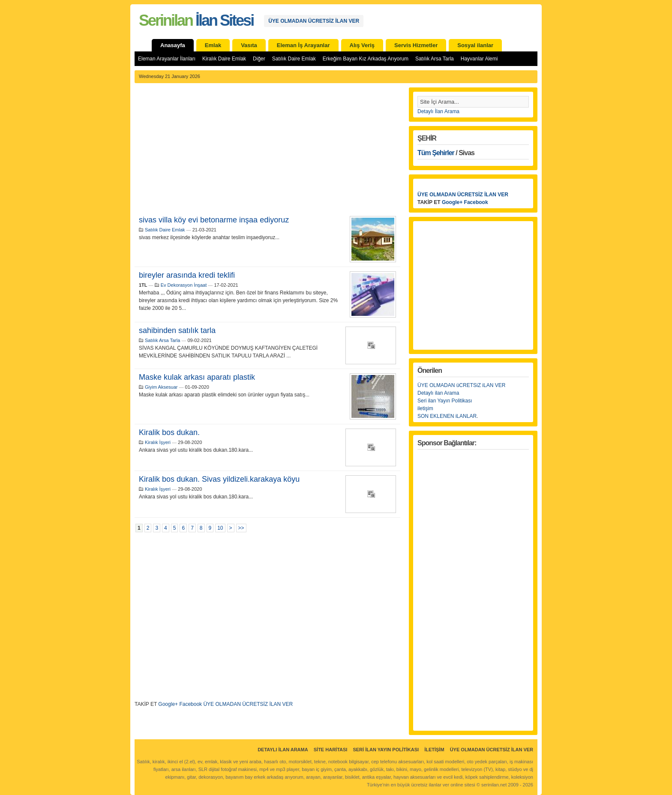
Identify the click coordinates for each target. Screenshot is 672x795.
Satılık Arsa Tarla (435, 59)
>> (241, 528)
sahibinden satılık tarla (177, 330)
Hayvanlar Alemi (479, 59)
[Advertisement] (267, 152)
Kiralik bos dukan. (169, 432)
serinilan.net (494, 785)
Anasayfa (173, 45)
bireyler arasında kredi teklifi (187, 275)
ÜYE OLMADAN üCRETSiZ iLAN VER (461, 385)
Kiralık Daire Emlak (224, 59)
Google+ (168, 704)
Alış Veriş (362, 45)
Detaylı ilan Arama (438, 393)
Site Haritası (331, 750)
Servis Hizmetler (416, 45)
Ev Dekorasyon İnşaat (184, 285)
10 (220, 528)
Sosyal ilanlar (475, 45)
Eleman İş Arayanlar (303, 45)
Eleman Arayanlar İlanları (167, 59)
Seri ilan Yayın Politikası (445, 401)
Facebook (190, 704)
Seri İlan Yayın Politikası (386, 750)
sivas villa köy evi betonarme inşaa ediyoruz (214, 220)
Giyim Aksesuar (161, 387)
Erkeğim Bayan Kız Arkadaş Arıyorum (366, 59)
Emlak (213, 45)
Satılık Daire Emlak (294, 59)
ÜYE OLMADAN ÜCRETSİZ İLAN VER (314, 21)
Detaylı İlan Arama (438, 111)
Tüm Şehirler (436, 153)
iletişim (425, 408)
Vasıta (249, 45)
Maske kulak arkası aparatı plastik (197, 377)
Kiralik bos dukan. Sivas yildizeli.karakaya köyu (219, 479)
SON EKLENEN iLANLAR (447, 416)
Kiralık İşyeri (158, 442)
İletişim (434, 750)
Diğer (259, 59)
